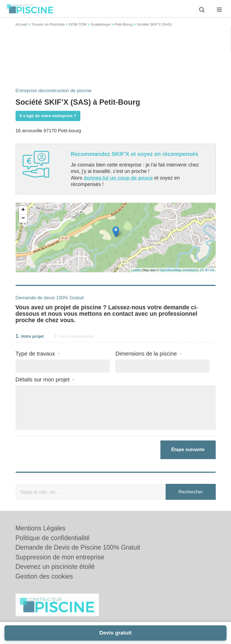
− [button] (23, 219)
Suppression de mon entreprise (60, 557)
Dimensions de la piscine (148, 354)
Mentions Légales (41, 528)
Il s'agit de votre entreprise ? (48, 116)
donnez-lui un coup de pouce (118, 178)
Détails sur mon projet (45, 380)
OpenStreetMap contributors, (180, 270)
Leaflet (136, 270)
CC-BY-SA (207, 270)
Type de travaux (38, 354)
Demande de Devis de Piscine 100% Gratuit (78, 547)
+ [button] (23, 210)
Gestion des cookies (44, 576)
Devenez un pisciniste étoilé (55, 567)
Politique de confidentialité (53, 538)
